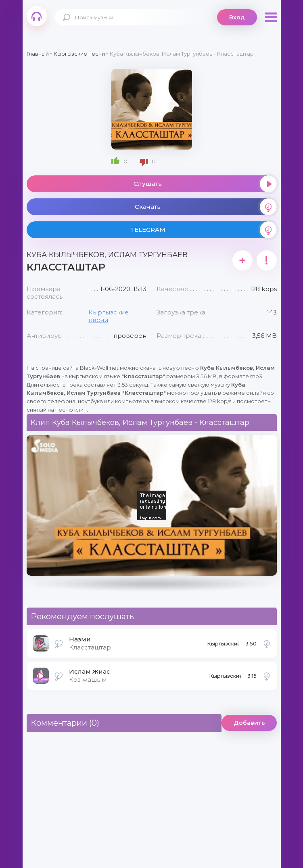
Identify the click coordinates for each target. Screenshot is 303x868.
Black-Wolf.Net (37, 16)
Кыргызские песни (223, 646)
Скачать (206, 207)
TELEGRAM (203, 230)
